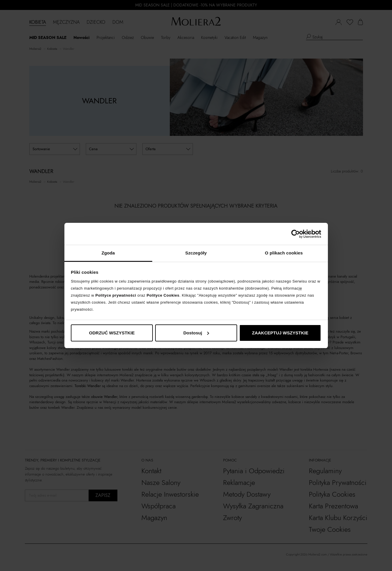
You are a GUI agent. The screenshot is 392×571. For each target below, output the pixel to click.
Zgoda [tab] (108, 253)
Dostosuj (196, 333)
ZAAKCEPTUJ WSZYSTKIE (280, 333)
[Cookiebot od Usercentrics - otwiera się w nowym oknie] (296, 234)
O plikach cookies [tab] (284, 253)
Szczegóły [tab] (196, 253)
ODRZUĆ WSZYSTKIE (112, 333)
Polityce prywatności (116, 295)
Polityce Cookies (163, 295)
